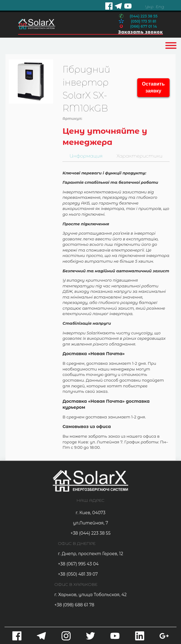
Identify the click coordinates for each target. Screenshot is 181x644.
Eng (160, 7)
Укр (149, 7)
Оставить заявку (153, 87)
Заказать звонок (140, 32)
